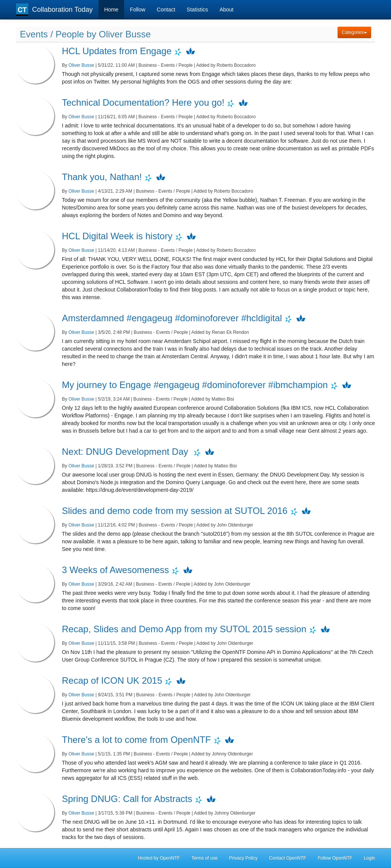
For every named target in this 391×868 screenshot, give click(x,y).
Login (369, 858)
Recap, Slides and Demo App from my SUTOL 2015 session (184, 629)
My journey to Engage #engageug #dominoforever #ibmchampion (195, 385)
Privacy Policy (243, 858)
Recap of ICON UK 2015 (112, 680)
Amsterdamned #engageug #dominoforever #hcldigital (172, 318)
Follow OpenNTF (335, 858)
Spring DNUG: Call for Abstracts (127, 799)
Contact (166, 10)
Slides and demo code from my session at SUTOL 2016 (175, 511)
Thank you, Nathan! (102, 177)
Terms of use (204, 858)
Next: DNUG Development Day (126, 452)
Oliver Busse (81, 65)
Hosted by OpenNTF (159, 858)
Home (111, 10)
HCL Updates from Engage (117, 51)
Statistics (197, 10)
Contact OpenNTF (288, 858)
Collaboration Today (54, 10)
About (227, 10)
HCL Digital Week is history (117, 236)
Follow (137, 10)
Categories (354, 32)
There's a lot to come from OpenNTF (136, 740)
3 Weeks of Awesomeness (116, 570)
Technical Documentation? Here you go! (143, 102)
